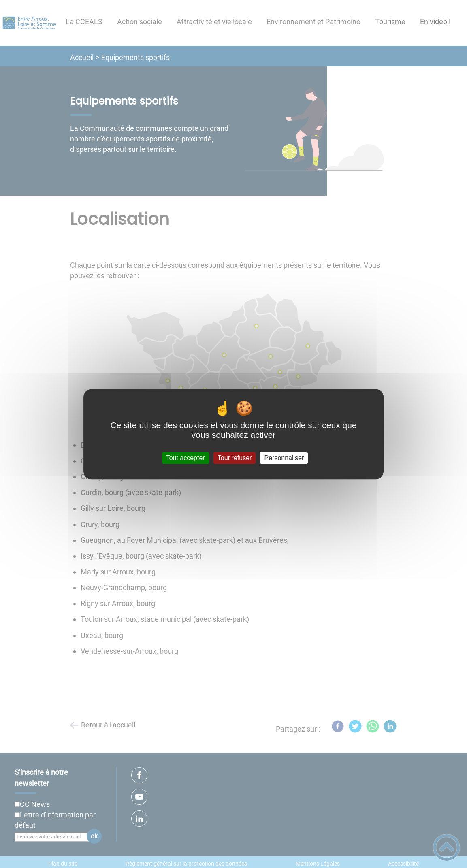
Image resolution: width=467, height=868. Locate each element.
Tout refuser (235, 458)
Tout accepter (186, 458)
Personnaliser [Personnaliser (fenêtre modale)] (284, 458)
